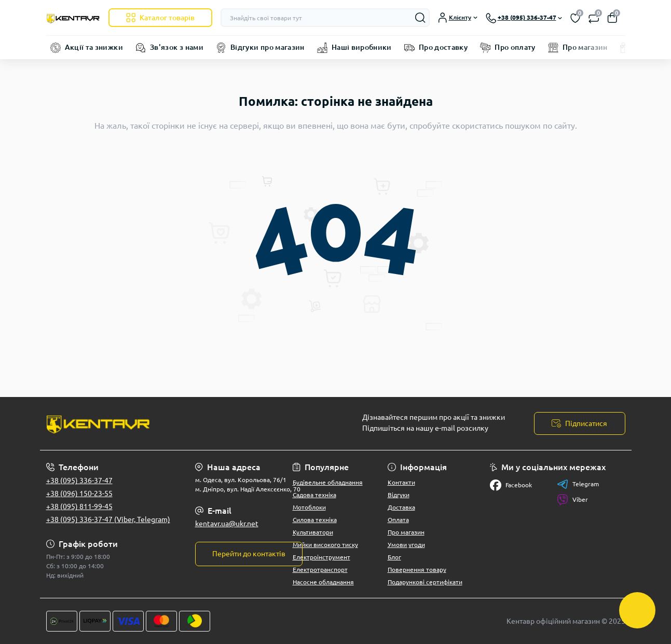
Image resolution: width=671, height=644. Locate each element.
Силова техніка (315, 520)
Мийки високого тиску (325, 545)
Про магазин (585, 47)
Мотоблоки (309, 507)
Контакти (401, 482)
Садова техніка (314, 495)
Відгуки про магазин (268, 47)
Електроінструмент (321, 557)
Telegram (578, 484)
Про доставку (443, 47)
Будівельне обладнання (328, 482)
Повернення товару (417, 570)
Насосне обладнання (323, 582)
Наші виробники (362, 47)
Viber (572, 500)
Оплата (398, 520)
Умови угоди (406, 545)
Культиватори (313, 532)
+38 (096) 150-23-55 (79, 494)
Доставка (401, 507)
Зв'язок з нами (177, 47)
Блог (394, 557)
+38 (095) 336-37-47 (79, 481)
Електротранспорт (320, 570)
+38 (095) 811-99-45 (79, 506)
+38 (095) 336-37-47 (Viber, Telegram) (108, 519)
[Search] (420, 18)
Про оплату (515, 47)
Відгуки (399, 495)
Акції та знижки (94, 47)
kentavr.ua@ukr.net (227, 524)
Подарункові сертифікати (425, 582)
